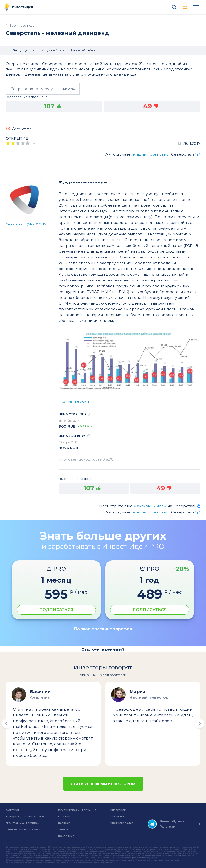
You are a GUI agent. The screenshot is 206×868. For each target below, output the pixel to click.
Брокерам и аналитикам (23, 823)
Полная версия (74, 401)
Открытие (17, 138)
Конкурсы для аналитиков (25, 816)
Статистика (118, 816)
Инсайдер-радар (122, 823)
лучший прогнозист (151, 154)
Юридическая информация (77, 810)
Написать (65, 823)
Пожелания (66, 836)
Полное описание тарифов (103, 629)
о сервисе (13, 810)
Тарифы (63, 829)
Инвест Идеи (119, 810)
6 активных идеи (151, 506)
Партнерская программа (23, 829)
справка (64, 816)
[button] (7, 724)
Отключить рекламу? (103, 649)
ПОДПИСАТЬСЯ (56, 610)
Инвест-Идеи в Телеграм (166, 824)
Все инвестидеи (23, 25)
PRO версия (185, 7)
